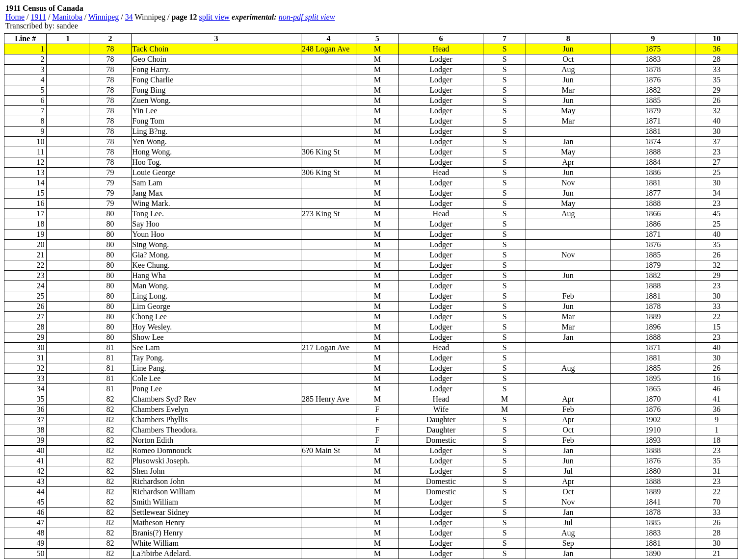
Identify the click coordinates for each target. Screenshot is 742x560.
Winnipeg (104, 17)
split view (214, 17)
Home (15, 17)
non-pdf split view (307, 17)
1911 (39, 17)
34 (129, 17)
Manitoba (67, 17)
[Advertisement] (679, 17)
